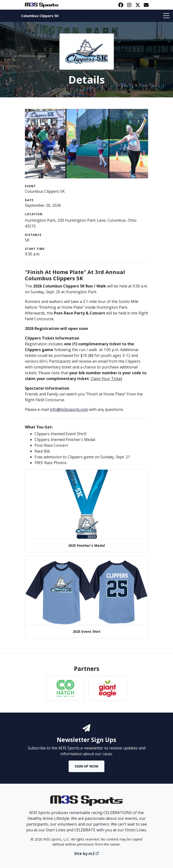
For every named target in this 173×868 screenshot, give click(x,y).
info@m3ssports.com (69, 409)
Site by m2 (87, 854)
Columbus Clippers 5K (40, 16)
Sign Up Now (86, 766)
